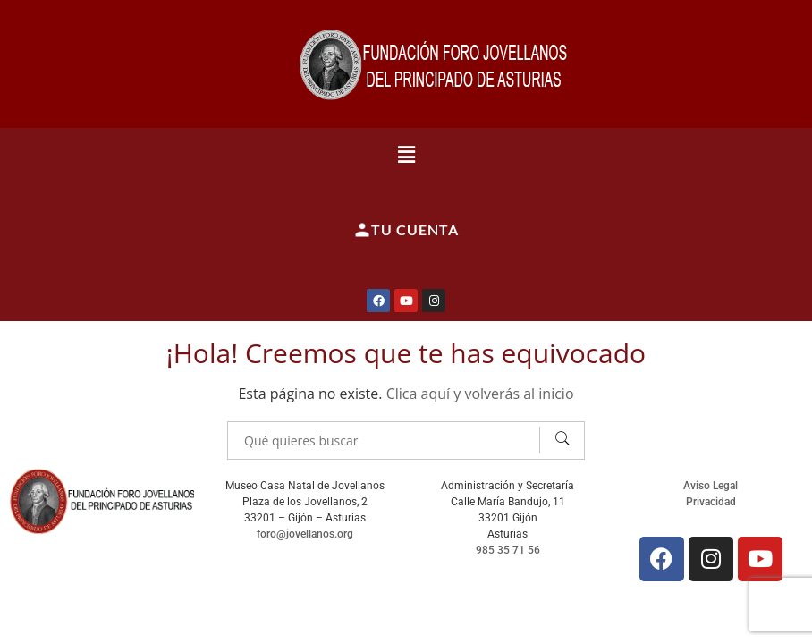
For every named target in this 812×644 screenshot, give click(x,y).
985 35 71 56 (508, 550)
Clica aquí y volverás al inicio (480, 394)
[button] (406, 154)
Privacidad (711, 502)
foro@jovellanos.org (305, 534)
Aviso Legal (710, 486)
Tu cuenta (406, 230)
